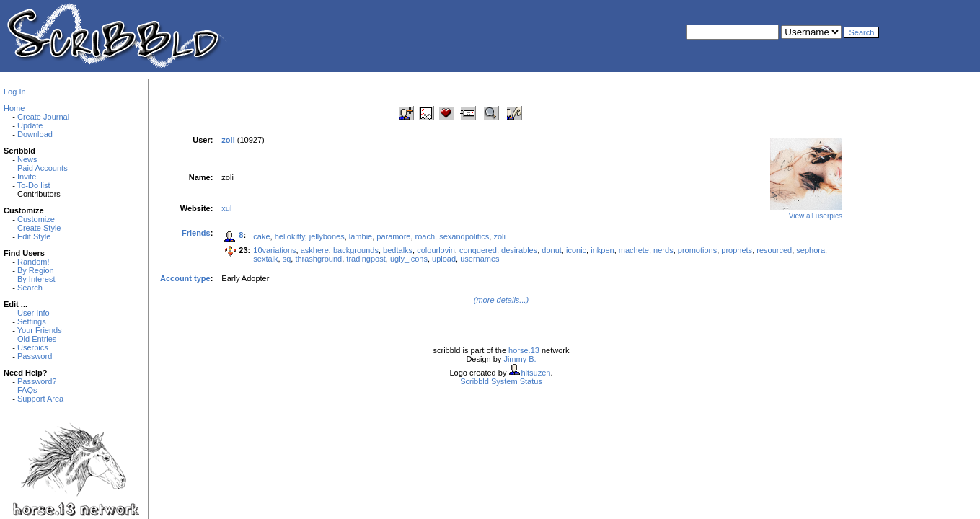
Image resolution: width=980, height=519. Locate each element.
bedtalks (398, 250)
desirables (519, 250)
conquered (478, 250)
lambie (361, 236)
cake (261, 236)
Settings (32, 321)
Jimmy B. (520, 359)
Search (30, 288)
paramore (393, 236)
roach (425, 236)
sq (287, 259)
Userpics (33, 347)
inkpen (602, 250)
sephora (811, 250)
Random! (34, 262)
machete (634, 250)
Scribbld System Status (501, 381)
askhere (315, 250)
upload (444, 259)
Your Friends (40, 330)
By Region (36, 270)
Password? (37, 381)
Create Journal (43, 117)
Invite (27, 177)
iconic (576, 250)
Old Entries (37, 339)
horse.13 (524, 350)
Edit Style (34, 236)
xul (226, 208)
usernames (480, 259)
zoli (499, 236)
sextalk (265, 259)
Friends (196, 233)
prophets (737, 250)
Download (35, 134)
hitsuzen (535, 373)
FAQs (27, 390)
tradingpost (366, 259)
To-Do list (34, 185)
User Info (34, 313)
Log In (15, 92)
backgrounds (356, 250)
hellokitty (290, 236)
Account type (185, 278)
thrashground (318, 259)
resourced (774, 250)
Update (30, 125)
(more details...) (501, 300)
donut (552, 250)
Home (14, 108)
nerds (663, 250)
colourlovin (436, 250)
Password (35, 356)
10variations (274, 250)
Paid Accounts (43, 168)
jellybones (327, 236)
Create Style (39, 228)
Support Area (40, 399)
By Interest (36, 279)
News (27, 159)
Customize (36, 219)
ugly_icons (409, 259)
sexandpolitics (464, 236)
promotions (697, 250)
